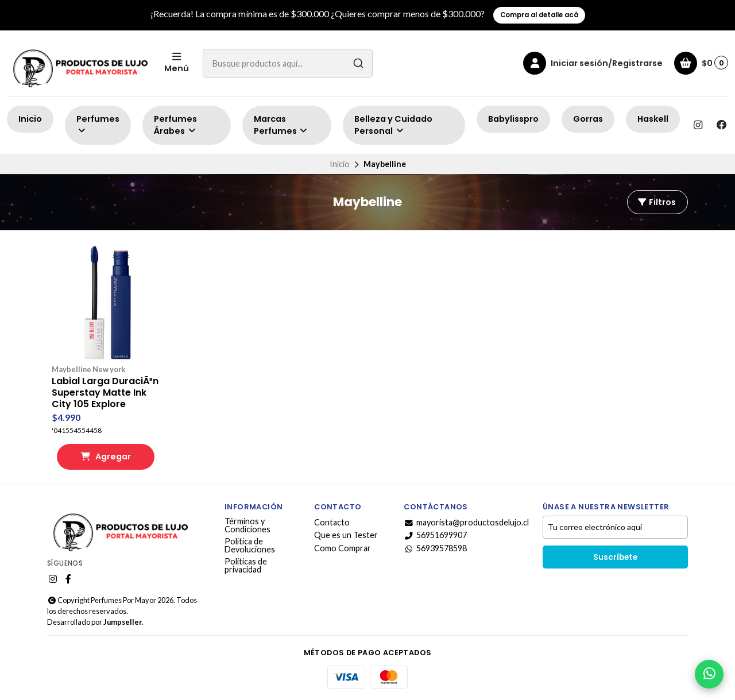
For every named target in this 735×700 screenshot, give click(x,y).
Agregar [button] (106, 457)
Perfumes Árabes (175, 125)
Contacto (332, 523)
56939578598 (435, 548)
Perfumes (98, 124)
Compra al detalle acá (539, 15)
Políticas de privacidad (246, 566)
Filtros (656, 202)
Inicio (30, 119)
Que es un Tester (346, 535)
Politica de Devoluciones (250, 546)
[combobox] (288, 63)
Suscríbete (615, 557)
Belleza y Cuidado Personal (393, 125)
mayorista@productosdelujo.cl (466, 523)
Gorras (588, 119)
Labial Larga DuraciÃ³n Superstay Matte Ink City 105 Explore (105, 393)
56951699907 (435, 535)
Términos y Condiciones (247, 526)
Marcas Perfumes (281, 125)
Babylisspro (513, 119)
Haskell (653, 119)
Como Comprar (343, 548)
